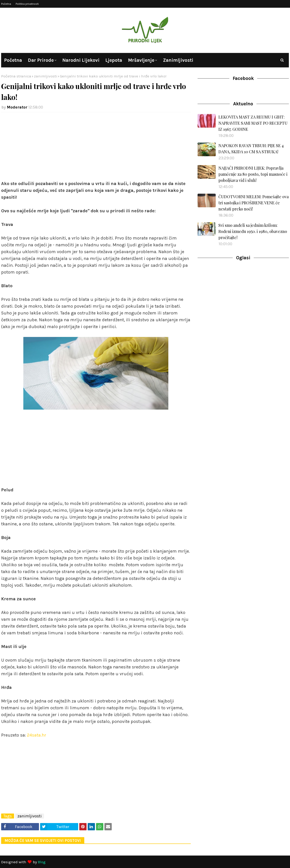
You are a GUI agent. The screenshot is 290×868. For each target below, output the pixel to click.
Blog (42, 862)
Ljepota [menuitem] (114, 60)
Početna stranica (16, 76)
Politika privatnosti (27, 4)
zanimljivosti (46, 76)
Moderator (17, 107)
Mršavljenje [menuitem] (141, 60)
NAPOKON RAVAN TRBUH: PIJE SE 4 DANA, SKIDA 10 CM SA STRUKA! (251, 149)
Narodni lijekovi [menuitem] (81, 60)
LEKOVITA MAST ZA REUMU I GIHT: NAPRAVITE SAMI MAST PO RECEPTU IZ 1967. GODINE (253, 123)
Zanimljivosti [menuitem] (178, 60)
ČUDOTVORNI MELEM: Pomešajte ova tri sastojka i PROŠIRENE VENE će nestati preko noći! (254, 203)
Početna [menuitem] (13, 60)
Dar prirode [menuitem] (41, 60)
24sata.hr (37, 735)
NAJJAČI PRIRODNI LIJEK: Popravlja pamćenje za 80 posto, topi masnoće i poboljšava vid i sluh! (253, 174)
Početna (6, 4)
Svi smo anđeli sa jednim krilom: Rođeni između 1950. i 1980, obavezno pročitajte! (253, 231)
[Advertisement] (96, 148)
